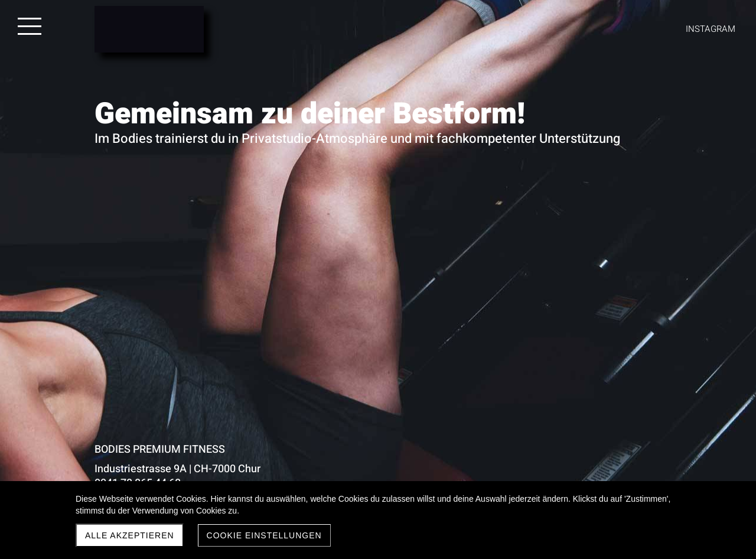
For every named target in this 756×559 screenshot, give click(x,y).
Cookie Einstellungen (264, 535)
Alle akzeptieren (130, 535)
